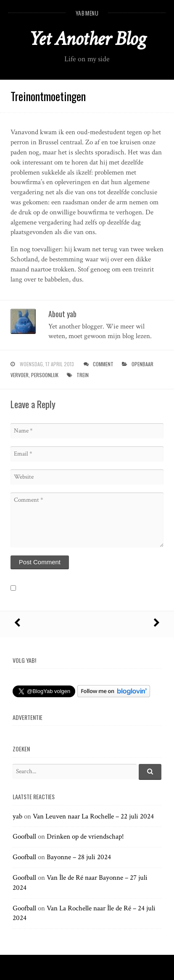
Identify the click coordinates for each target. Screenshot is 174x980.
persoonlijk (45, 375)
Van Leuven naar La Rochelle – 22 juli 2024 (93, 816)
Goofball (24, 837)
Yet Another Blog (87, 39)
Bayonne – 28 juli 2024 (79, 857)
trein (83, 375)
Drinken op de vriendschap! (85, 837)
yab (17, 816)
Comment (103, 364)
